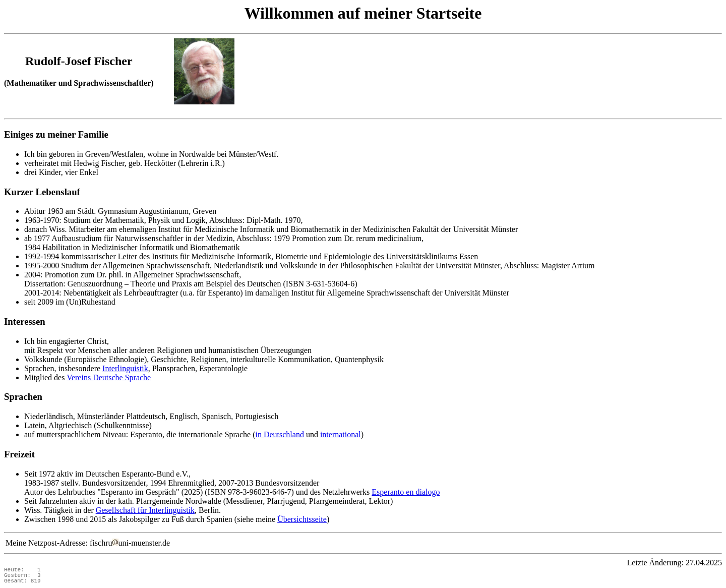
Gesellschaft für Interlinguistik (145, 510)
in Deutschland (279, 434)
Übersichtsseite (302, 519)
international (341, 434)
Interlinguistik (125, 368)
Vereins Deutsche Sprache (109, 377)
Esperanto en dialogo (406, 492)
